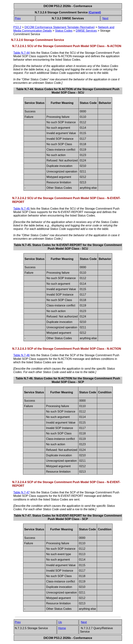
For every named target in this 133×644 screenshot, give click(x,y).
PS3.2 (17, 27)
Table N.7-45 (22, 209)
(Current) (95, 12)
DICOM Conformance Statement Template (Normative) (60, 27)
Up (60, 622)
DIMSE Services (86, 31)
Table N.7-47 (22, 492)
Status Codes (64, 31)
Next (105, 18)
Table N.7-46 (22, 355)
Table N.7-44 (22, 53)
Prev (18, 18)
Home (62, 628)
